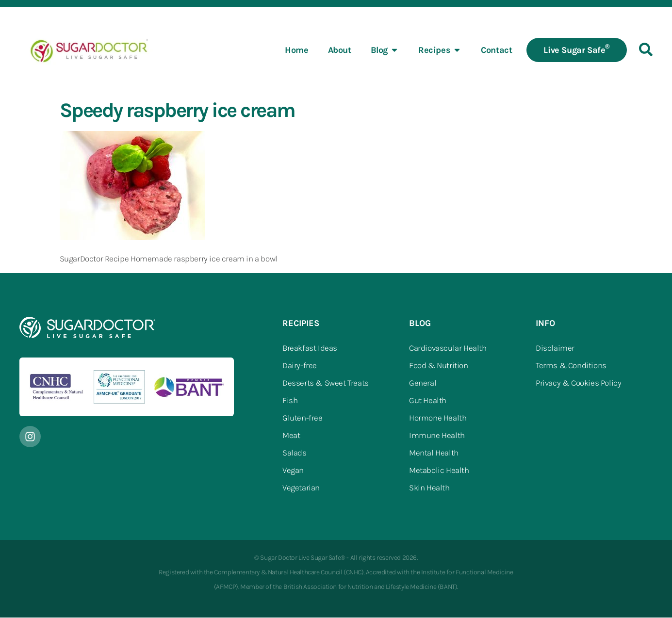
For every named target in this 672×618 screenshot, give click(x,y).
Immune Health (437, 436)
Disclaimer (555, 348)
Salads (295, 453)
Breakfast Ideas (310, 348)
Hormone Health (438, 418)
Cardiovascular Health (448, 348)
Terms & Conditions (571, 366)
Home (296, 50)
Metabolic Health (439, 471)
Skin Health (429, 488)
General (423, 383)
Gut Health (428, 401)
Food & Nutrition (439, 366)
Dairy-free (300, 366)
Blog (385, 50)
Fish (290, 401)
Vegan (293, 471)
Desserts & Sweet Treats (326, 383)
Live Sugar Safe (577, 49)
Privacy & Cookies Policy (578, 383)
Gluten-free (303, 418)
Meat (291, 436)
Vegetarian (301, 488)
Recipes (440, 50)
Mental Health (434, 453)
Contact (496, 50)
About (340, 50)
